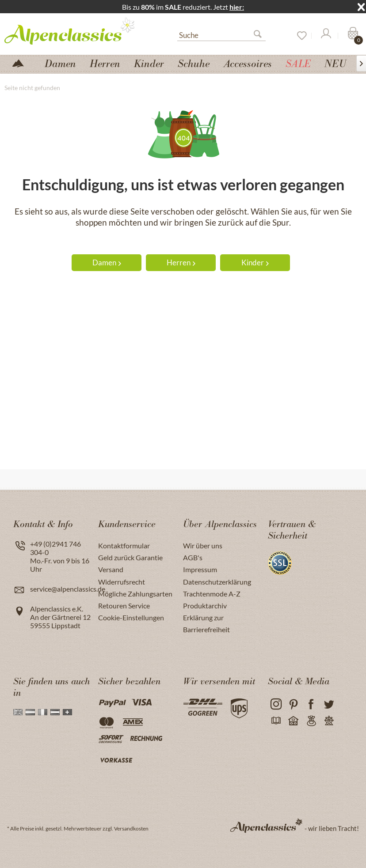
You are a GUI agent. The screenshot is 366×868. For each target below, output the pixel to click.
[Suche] (221, 34)
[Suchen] (261, 36)
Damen (107, 262)
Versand (111, 569)
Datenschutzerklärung (217, 582)
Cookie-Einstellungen (131, 617)
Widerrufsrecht (122, 582)
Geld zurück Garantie (130, 557)
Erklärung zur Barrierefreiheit (206, 623)
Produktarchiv (205, 606)
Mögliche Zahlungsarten (135, 594)
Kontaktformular (124, 545)
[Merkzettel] (299, 36)
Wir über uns (203, 545)
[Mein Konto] (325, 36)
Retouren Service (124, 606)
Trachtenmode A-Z (212, 594)
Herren (181, 262)
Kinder (255, 262)
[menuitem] (221, 34)
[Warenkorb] (352, 36)
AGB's (193, 557)
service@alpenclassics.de (68, 589)
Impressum (200, 569)
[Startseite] (22, 62)
